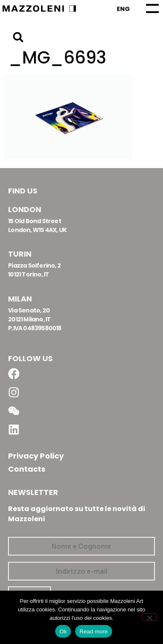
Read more (94, 632)
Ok (63, 632)
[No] (149, 617)
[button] (18, 37)
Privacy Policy (36, 456)
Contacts (27, 469)
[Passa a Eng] (123, 9)
